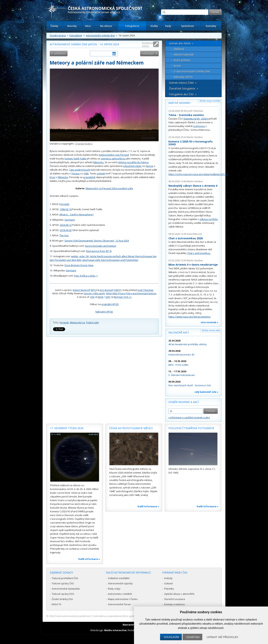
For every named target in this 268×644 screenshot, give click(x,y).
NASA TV (56, 604)
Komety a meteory (174, 604)
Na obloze (106, 26)
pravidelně (89, 177)
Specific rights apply (94, 293)
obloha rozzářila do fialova (133, 162)
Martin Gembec (195, 137)
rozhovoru (199, 126)
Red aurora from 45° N (99, 251)
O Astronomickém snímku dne (192, 71)
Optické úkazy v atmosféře (179, 594)
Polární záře (92, 323)
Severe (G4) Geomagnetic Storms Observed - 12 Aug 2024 (97, 241)
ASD (92, 297)
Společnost (188, 26)
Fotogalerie (132, 26)
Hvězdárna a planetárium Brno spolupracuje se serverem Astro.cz (131, 616)
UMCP (117, 290)
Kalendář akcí (179, 332)
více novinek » (210, 322)
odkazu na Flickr (209, 219)
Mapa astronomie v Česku (123, 599)
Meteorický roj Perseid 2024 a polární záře (109, 188)
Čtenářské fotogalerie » (184, 88)
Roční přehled (182, 60)
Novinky (72, 26)
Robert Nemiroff (81, 290)
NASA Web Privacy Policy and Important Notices (131, 293)
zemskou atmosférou (113, 159)
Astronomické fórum (119, 604)
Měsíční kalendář (184, 55)
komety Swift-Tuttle (75, 159)
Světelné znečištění (119, 578)
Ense (52, 177)
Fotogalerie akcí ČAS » (183, 94)
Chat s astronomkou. (199, 253)
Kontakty (211, 26)
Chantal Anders (84, 144)
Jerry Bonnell (106, 290)
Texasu (75, 173)
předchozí (60, 54)
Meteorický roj (78, 323)
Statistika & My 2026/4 (196, 119)
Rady (168, 26)
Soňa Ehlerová (194, 234)
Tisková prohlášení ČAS (65, 578)
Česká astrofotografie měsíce (131, 428)
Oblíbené (179, 49)
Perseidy (64, 323)
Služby (154, 26)
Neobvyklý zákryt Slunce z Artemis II (193, 186)
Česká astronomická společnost (73, 616)
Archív (177, 66)
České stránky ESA (62, 599)
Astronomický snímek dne (100, 35)
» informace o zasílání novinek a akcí (189, 417)
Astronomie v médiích (120, 594)
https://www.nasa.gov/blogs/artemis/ (190, 317)
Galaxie (169, 583)
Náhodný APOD (104, 312)
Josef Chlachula (145, 290)
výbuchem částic (132, 166)
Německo (98, 162)
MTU (94, 290)
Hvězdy (168, 578)
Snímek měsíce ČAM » (183, 83)
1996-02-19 (66, 209)
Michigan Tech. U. (123, 297)
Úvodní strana (58, 35)
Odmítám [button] (193, 637)
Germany (70, 220)
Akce (88, 26)
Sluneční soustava (175, 599)
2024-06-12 (66, 225)
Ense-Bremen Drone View (79, 265)
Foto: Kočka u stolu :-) (86, 276)
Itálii (86, 173)
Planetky (169, 589)
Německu (63, 177)
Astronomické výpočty (120, 583)
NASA (101, 297)
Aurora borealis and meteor (101, 246)
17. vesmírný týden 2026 (67, 428)
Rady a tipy (114, 589)
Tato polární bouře (80, 170)
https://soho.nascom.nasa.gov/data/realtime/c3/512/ (198, 174)
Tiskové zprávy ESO (63, 594)
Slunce (149, 166)
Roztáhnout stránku (148, 44)
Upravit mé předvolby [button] (222, 637)
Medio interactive (115, 630)
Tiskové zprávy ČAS (63, 583)
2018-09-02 (66, 230)
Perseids (64, 204)
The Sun (64, 235)
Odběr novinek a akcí (184, 402)
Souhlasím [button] (171, 637)
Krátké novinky (180, 103)
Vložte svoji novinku (210, 101)
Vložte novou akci (211, 330)
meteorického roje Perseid (114, 155)
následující (148, 54)
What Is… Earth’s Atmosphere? (76, 214)
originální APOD (110, 304)
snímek (101, 173)
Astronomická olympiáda (66, 589)
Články (54, 26)
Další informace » (89, 559)
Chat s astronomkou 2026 (186, 238)
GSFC (108, 297)
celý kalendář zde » (206, 392)
